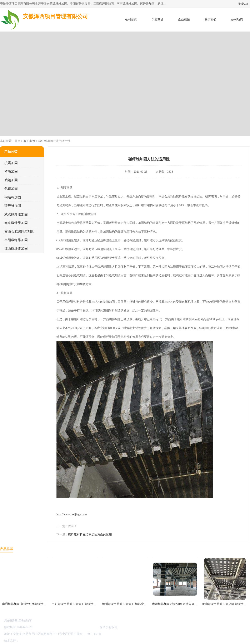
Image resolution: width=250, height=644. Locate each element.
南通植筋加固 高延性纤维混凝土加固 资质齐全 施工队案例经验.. (43, 604)
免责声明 (41, 641)
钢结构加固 (13, 197)
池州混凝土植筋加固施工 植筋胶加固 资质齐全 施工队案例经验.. (143, 604)
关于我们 (210, 20)
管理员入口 (55, 641)
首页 (17, 141)
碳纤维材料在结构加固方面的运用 (90, 535)
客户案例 (29, 141)
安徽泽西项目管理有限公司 (82, 627)
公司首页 (131, 20)
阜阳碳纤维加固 (16, 240)
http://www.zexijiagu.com (72, 514)
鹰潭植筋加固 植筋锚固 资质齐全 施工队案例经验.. (185, 604)
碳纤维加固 (13, 206)
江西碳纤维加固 (16, 249)
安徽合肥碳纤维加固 (19, 231)
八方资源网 (27, 641)
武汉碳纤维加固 (16, 214)
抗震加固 (11, 163)
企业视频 (184, 20)
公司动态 (237, 20)
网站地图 (68, 641)
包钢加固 (11, 189)
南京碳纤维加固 (16, 223)
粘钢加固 (11, 180)
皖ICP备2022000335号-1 (48, 627)
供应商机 (157, 20)
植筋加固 (11, 171)
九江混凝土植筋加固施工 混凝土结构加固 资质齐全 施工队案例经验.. (96, 604)
